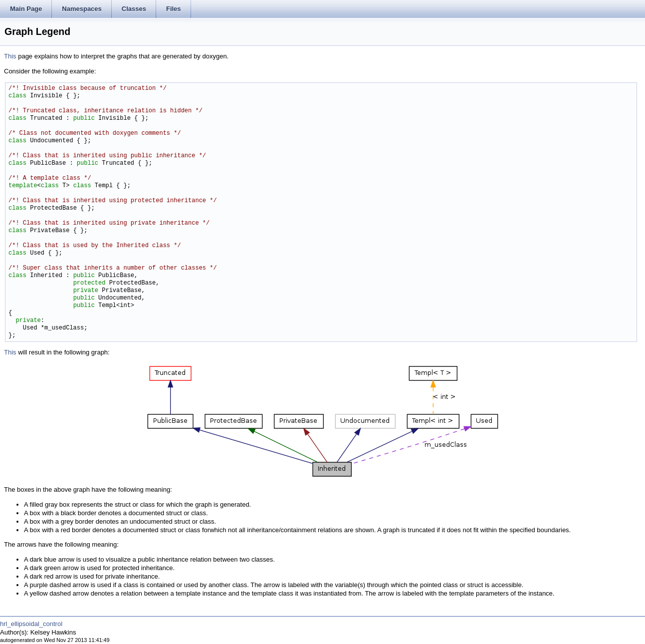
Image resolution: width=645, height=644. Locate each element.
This (10, 56)
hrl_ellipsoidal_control (31, 624)
